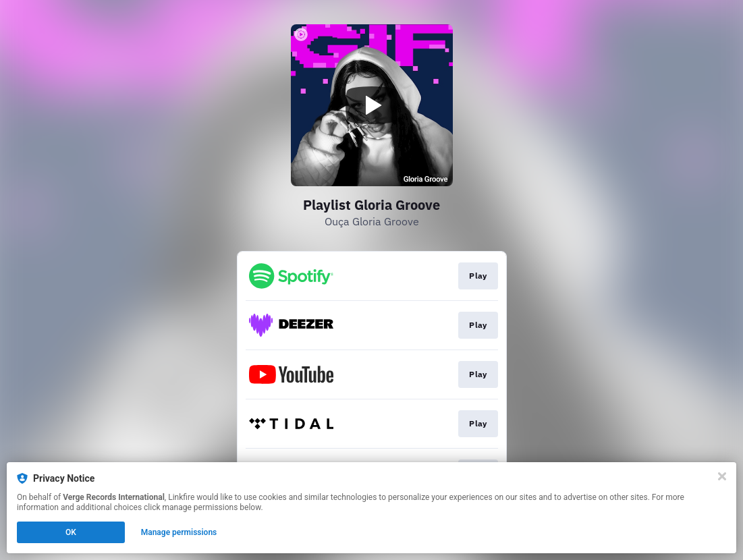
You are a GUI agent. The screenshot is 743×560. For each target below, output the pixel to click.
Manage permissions (179, 532)
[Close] (722, 476)
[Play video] (372, 105)
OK (71, 532)
